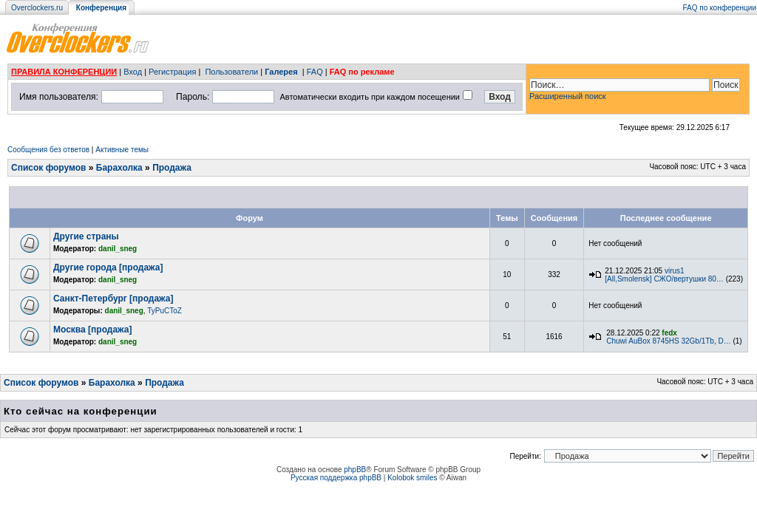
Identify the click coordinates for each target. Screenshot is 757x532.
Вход (133, 72)
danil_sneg (118, 249)
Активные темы (122, 150)
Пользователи (231, 72)
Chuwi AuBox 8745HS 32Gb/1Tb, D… (668, 341)
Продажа (172, 168)
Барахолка (119, 168)
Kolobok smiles (412, 478)
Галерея (281, 72)
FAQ (315, 72)
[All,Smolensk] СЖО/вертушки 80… (664, 279)
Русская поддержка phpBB (336, 478)
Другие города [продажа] (108, 267)
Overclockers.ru (37, 8)
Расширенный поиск (568, 96)
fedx (669, 333)
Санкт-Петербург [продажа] (113, 299)
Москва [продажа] (92, 330)
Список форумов (48, 168)
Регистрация (172, 72)
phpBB (355, 470)
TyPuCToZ (164, 311)
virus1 (675, 271)
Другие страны (86, 236)
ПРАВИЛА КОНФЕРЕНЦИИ (64, 72)
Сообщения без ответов (48, 150)
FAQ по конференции (720, 8)
